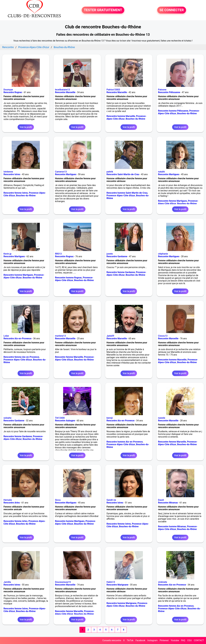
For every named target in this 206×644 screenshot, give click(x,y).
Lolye (6, 336)
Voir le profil (26, 127)
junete (110, 254)
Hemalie (8, 500)
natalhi (161, 172)
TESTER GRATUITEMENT (103, 10)
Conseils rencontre (112, 640)
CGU (190, 640)
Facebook (140, 640)
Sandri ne (111, 500)
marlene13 (60, 336)
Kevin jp (7, 254)
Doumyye (8, 90)
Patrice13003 (113, 90)
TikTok (130, 640)
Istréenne (8, 172)
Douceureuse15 (63, 582)
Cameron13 (61, 172)
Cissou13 (163, 336)
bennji (110, 418)
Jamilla (7, 582)
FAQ (183, 640)
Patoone (162, 90)
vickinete (163, 582)
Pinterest (164, 640)
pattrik (110, 172)
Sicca (58, 500)
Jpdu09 (110, 336)
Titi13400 (60, 418)
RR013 (58, 254)
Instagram (152, 640)
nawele (162, 418)
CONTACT (199, 640)
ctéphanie (163, 254)
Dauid (161, 500)
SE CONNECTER (172, 10)
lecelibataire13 (62, 90)
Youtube (175, 640)
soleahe (7, 418)
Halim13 (111, 582)
